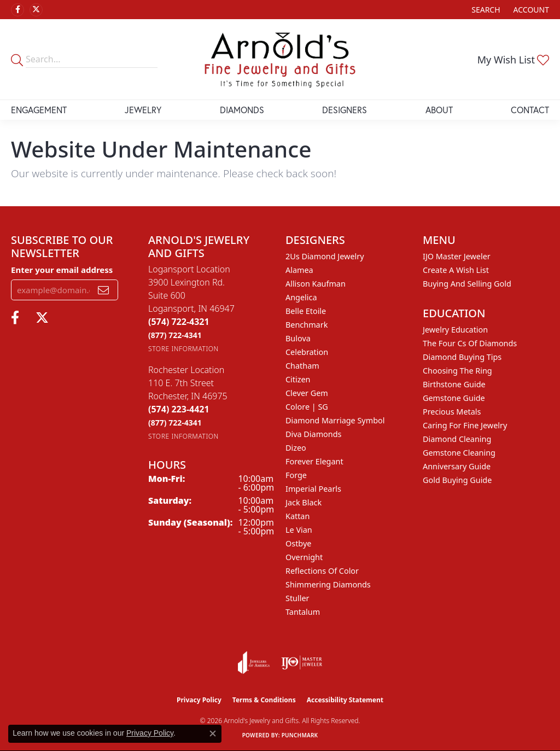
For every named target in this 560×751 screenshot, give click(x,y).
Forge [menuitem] (296, 475)
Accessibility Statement (345, 700)
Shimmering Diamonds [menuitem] (328, 584)
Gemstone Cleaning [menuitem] (459, 453)
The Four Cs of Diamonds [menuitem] (470, 343)
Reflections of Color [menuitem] (322, 571)
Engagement (39, 110)
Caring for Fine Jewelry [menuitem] (465, 425)
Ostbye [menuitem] (298, 543)
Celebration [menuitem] (307, 352)
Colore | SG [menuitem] (307, 407)
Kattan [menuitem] (297, 516)
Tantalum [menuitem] (303, 612)
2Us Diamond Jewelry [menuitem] (325, 256)
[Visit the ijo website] (302, 662)
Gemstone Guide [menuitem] (454, 398)
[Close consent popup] (213, 733)
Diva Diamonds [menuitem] (313, 434)
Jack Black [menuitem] (304, 502)
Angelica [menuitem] (301, 297)
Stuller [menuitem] (297, 598)
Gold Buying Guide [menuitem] (457, 480)
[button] (485, 10)
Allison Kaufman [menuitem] (316, 284)
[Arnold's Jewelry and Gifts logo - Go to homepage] (280, 59)
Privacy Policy (199, 700)
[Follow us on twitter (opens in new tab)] (36, 10)
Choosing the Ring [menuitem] (457, 371)
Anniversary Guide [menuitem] (457, 466)
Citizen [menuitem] (298, 379)
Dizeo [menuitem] (296, 448)
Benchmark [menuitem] (307, 325)
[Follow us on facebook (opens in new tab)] (17, 10)
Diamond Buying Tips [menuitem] (462, 357)
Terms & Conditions (264, 700)
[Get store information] (183, 349)
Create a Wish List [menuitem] (456, 270)
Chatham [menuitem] (302, 366)
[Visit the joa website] (254, 662)
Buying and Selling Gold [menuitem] (467, 284)
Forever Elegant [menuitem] (314, 461)
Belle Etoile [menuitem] (306, 311)
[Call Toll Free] (175, 335)
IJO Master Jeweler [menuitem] (457, 256)
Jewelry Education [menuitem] (455, 330)
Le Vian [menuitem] (299, 530)
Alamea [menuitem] (299, 270)
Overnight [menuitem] (304, 557)
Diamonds (242, 110)
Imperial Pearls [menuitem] (313, 489)
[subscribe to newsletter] (103, 290)
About (439, 110)
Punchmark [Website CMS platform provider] (300, 735)
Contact (530, 110)
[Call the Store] (179, 322)
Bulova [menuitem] (298, 338)
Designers (345, 110)
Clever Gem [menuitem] (307, 393)
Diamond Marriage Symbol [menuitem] (335, 420)
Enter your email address (62, 270)
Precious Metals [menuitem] (452, 412)
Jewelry (143, 110)
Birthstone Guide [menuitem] (454, 384)
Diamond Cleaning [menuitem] (457, 439)
